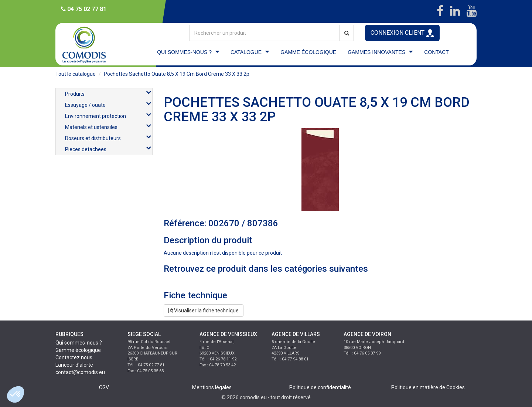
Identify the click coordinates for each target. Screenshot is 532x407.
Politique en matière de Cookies (428, 387)
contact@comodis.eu (80, 372)
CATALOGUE (246, 52)
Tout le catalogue (76, 74)
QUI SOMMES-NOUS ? (184, 52)
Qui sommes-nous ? (79, 343)
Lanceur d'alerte (74, 365)
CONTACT (436, 52)
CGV (104, 387)
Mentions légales (212, 387)
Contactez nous (74, 357)
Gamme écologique (78, 350)
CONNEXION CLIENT (402, 33)
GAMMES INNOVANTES (376, 52)
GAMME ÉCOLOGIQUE (308, 52)
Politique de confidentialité (320, 387)
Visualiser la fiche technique (204, 311)
